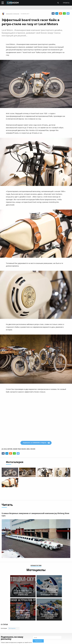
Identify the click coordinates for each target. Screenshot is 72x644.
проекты (66, 3)
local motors (8, 449)
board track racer (19, 449)
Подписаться (38, 641)
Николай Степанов (13, 14)
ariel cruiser (31, 449)
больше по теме (36, 566)
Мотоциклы (12, 629)
